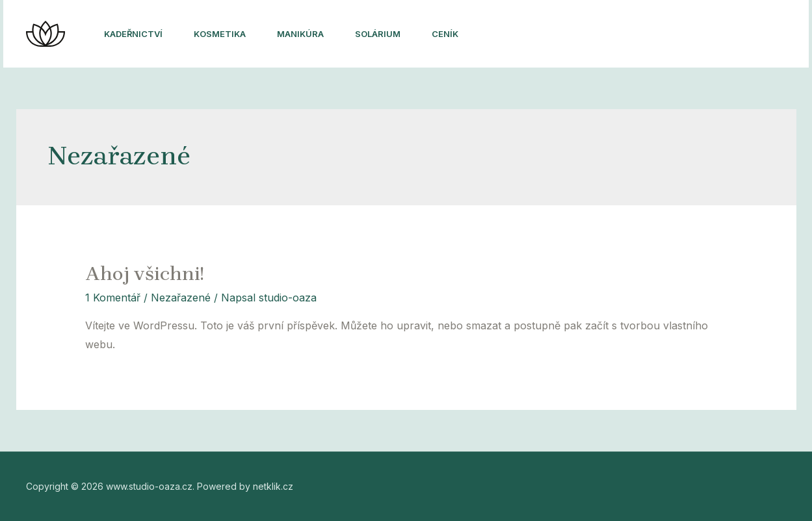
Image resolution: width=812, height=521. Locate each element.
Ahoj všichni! (144, 273)
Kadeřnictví (133, 34)
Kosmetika (220, 34)
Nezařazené (181, 298)
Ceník (445, 34)
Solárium (378, 34)
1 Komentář (113, 298)
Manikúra (300, 34)
